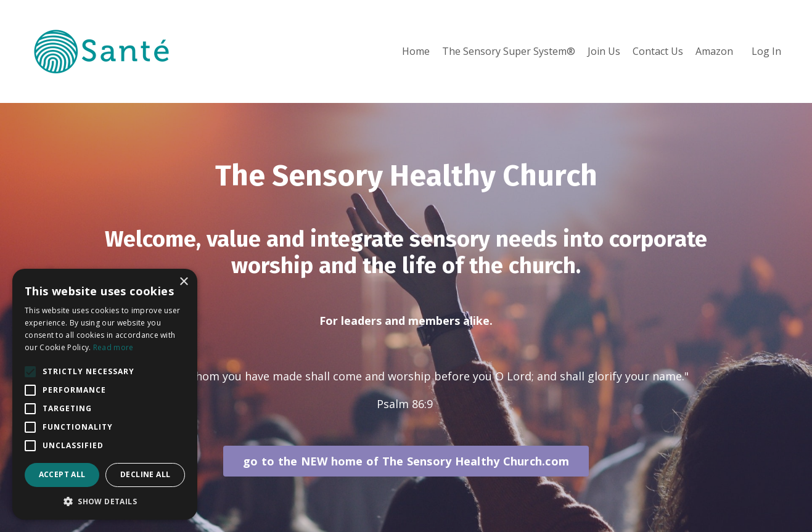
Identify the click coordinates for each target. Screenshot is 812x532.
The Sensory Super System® (509, 51)
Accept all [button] (62, 474)
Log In (766, 51)
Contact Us (658, 51)
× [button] (183, 282)
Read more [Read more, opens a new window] (113, 347)
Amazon (714, 51)
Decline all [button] (145, 474)
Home (416, 51)
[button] (105, 501)
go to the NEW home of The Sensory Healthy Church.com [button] (406, 461)
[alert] (105, 394)
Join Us (604, 51)
